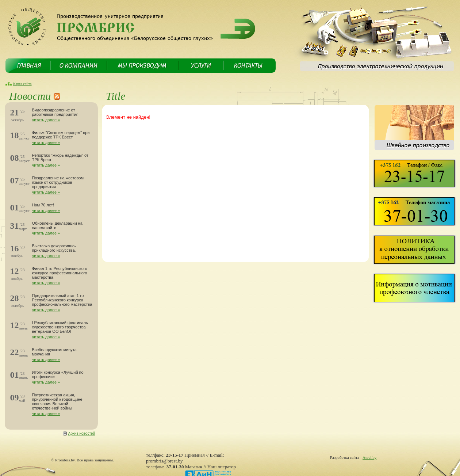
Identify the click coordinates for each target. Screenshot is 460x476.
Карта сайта (22, 84)
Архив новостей (82, 433)
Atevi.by (369, 457)
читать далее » (46, 120)
